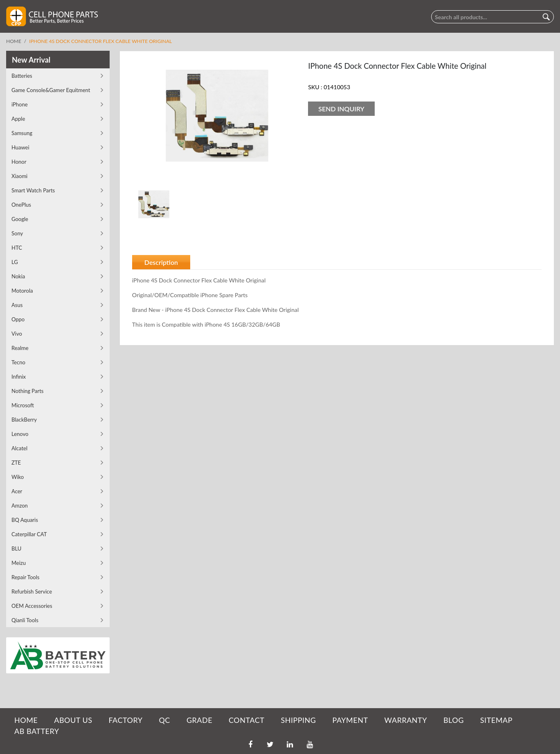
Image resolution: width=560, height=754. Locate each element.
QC (164, 720)
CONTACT (246, 720)
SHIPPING (298, 720)
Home (14, 41)
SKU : (315, 87)
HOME (26, 720)
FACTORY (125, 720)
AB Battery (37, 731)
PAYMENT (350, 720)
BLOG (454, 720)
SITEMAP (496, 720)
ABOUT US (73, 720)
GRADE (199, 720)
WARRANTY (406, 720)
